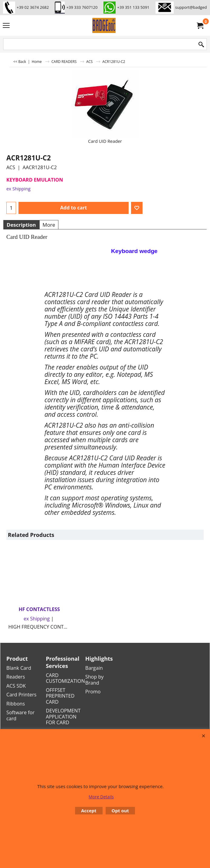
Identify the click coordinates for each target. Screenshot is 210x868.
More (49, 225)
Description (21, 225)
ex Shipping (18, 189)
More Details (101, 797)
